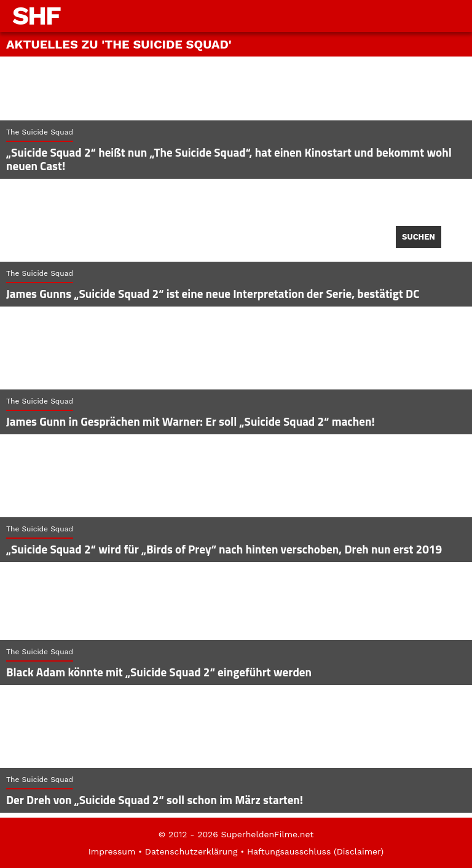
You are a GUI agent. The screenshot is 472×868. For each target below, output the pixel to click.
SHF (36, 16)
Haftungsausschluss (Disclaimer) (315, 851)
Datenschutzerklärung (191, 851)
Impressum (112, 851)
